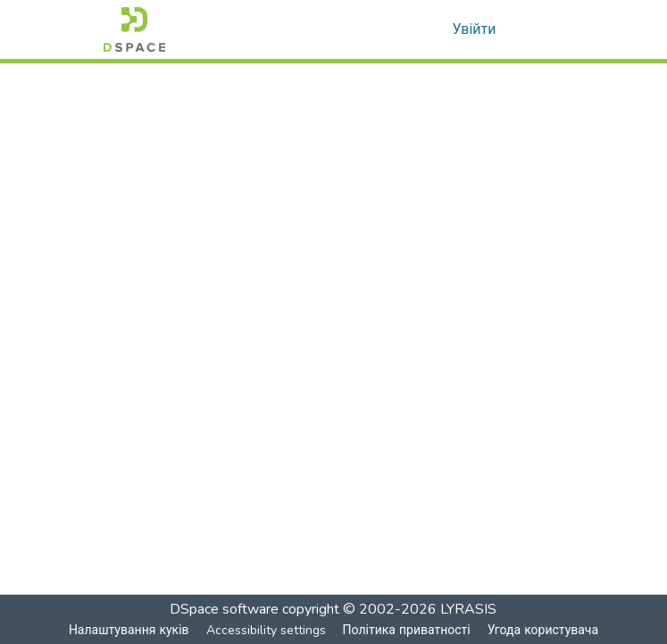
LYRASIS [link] (469, 609)
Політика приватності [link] (406, 630)
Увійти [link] (475, 29)
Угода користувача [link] (543, 630)
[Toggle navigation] (539, 29)
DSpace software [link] (225, 609)
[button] (134, 29)
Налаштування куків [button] (129, 630)
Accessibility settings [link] (265, 630)
